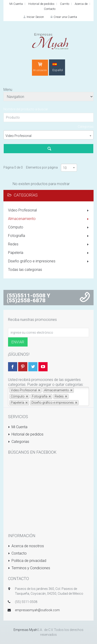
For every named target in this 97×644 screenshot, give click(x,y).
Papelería (49, 253)
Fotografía (49, 236)
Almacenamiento (49, 219)
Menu (8, 90)
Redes (49, 244)
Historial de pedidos (41, 4)
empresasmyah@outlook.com (37, 610)
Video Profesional (49, 211)
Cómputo (49, 228)
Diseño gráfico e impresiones (49, 261)
